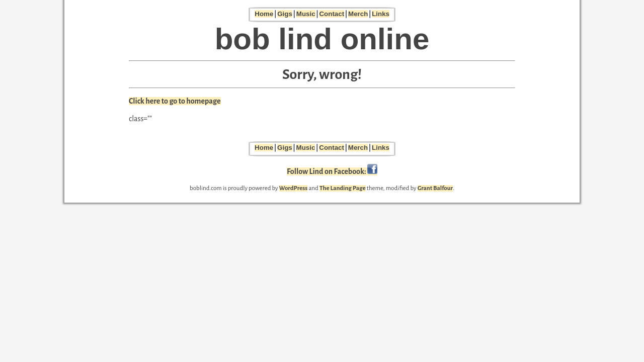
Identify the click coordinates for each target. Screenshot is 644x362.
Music (306, 14)
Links (381, 14)
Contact (332, 14)
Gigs (285, 14)
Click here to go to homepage (175, 101)
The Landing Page (343, 188)
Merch (358, 14)
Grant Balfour (435, 188)
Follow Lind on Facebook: (332, 171)
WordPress (294, 188)
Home (264, 14)
